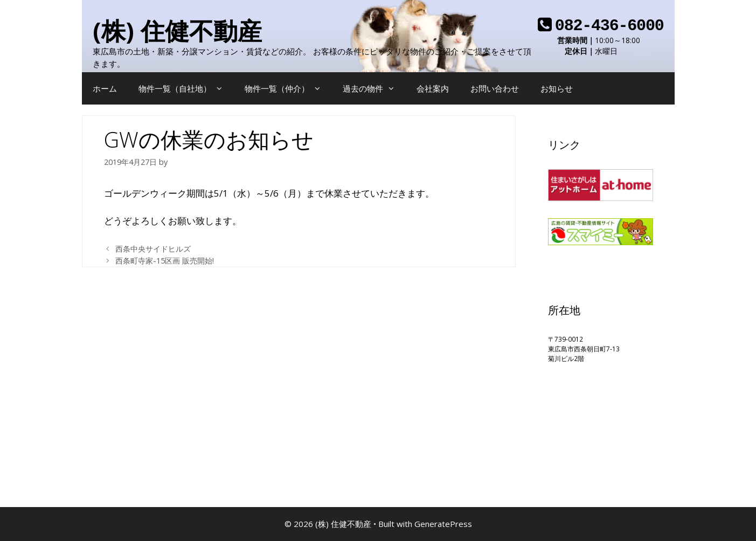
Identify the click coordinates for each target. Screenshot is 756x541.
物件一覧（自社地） (186, 88)
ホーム (105, 88)
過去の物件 (374, 88)
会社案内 (433, 88)
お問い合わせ (495, 88)
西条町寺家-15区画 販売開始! (165, 261)
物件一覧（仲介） (288, 88)
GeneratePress (443, 524)
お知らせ (557, 88)
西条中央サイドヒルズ (153, 249)
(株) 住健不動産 (177, 30)
